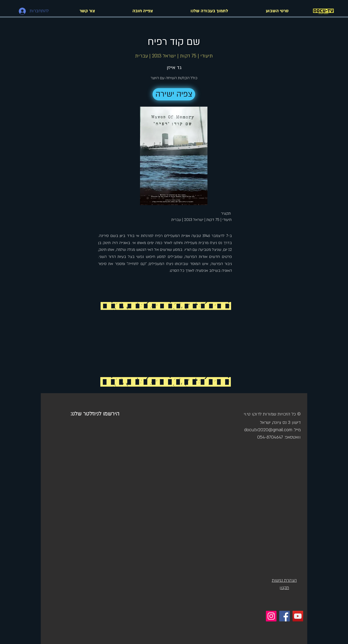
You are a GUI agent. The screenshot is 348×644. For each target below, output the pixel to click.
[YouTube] (298, 616)
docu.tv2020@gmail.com (268, 430)
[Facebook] (285, 616)
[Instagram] (271, 616)
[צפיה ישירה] (174, 94)
